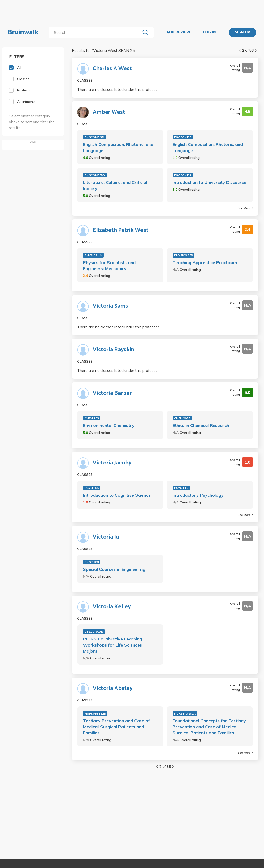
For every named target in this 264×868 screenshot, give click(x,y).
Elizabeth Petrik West (120, 230)
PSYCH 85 (92, 488)
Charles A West (112, 69)
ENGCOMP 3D (94, 137)
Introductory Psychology (198, 495)
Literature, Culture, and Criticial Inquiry (115, 185)
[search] (95, 32)
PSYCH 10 (181, 488)
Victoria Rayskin (113, 350)
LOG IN (209, 32)
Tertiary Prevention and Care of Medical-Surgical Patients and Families (116, 727)
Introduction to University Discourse (209, 182)
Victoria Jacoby (112, 463)
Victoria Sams (110, 306)
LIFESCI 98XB (94, 632)
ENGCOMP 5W (95, 175)
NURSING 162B (95, 713)
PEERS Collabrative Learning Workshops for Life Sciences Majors (112, 645)
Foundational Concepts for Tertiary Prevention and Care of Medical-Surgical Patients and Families (209, 727)
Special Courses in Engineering (114, 569)
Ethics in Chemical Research (201, 425)
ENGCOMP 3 (183, 137)
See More (245, 208)
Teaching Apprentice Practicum (205, 263)
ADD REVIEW (178, 32)
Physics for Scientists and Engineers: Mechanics (109, 266)
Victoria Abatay (113, 689)
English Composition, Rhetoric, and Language (118, 147)
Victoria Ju (106, 537)
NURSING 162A (185, 713)
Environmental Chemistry (109, 425)
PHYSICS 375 (183, 255)
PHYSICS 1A (93, 255)
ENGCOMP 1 (183, 175)
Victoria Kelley (112, 607)
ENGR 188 (92, 562)
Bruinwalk (23, 32)
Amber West (109, 112)
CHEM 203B (182, 418)
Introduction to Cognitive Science (117, 495)
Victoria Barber (112, 393)
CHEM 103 (92, 418)
